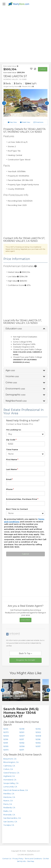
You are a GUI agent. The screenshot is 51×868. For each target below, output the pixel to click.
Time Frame (12, 450)
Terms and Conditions (33, 859)
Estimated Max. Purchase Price (22, 499)
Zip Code (11, 440)
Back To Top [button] (26, 653)
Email (9, 479)
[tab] (26, 329)
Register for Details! (26, 660)
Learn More (26, 620)
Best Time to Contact (17, 509)
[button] (26, 329)
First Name (12, 459)
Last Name (12, 469)
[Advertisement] (26, 35)
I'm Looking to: (14, 430)
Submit (26, 554)
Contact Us (7, 859)
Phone (10, 489)
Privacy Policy (18, 859)
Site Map (31, 861)
